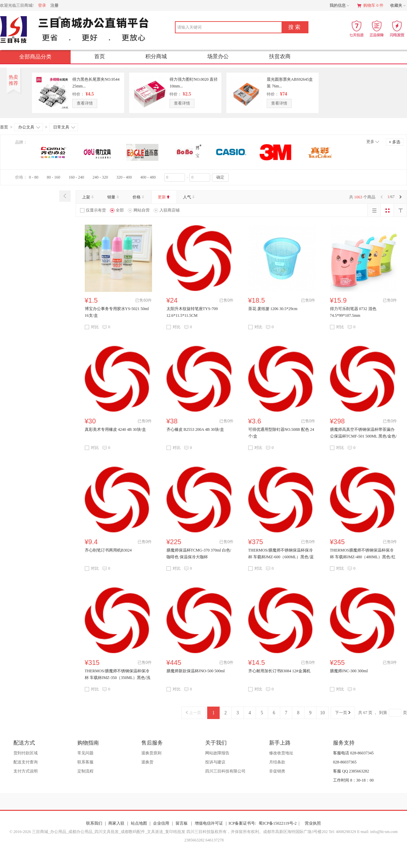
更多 (370, 142)
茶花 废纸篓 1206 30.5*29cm (273, 309)
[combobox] (218, 27)
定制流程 (85, 771)
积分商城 (156, 56)
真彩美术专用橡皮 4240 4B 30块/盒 (115, 429)
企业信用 (161, 823)
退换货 (147, 762)
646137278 (214, 840)
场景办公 (218, 56)
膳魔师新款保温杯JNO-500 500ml (196, 671)
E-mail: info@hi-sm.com (377, 832)
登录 (42, 5)
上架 (89, 197)
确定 (220, 177)
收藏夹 (399, 6)
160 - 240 (76, 177)
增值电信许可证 (209, 823)
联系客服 (85, 762)
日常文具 (64, 127)
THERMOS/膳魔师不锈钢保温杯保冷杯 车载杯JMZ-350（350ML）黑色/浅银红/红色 (118, 678)
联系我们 (94, 823)
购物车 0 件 (370, 5)
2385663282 (194, 840)
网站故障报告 (217, 753)
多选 (395, 142)
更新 (164, 197)
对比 (92, 327)
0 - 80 (34, 177)
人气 (190, 197)
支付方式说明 (26, 771)
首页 (100, 56)
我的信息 (340, 6)
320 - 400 (124, 177)
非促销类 (277, 771)
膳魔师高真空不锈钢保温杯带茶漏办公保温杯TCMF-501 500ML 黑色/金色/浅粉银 (363, 436)
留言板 (182, 823)
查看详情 (85, 103)
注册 (54, 5)
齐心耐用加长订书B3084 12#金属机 (279, 671)
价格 (139, 197)
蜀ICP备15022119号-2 (279, 823)
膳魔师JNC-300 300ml (349, 671)
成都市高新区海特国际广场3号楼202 (296, 832)
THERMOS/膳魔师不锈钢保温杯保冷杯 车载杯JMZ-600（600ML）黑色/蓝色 (281, 557)
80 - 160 (53, 177)
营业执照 (313, 823)
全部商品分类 (41, 57)
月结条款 (277, 762)
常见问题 (85, 753)
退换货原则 (151, 753)
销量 (114, 197)
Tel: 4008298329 (343, 832)
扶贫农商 (280, 56)
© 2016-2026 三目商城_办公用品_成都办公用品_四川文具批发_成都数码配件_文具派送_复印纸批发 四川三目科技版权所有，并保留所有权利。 (136, 832)
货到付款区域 (26, 753)
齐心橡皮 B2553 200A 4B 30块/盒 (195, 429)
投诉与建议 (215, 762)
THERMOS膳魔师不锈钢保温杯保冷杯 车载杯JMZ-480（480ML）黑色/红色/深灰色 (363, 557)
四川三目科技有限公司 (225, 771)
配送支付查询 (26, 762)
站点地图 (139, 823)
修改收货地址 (281, 753)
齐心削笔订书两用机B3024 (108, 550)
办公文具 (29, 127)
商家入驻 (116, 823)
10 (323, 713)
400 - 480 (148, 177)
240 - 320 (100, 177)
